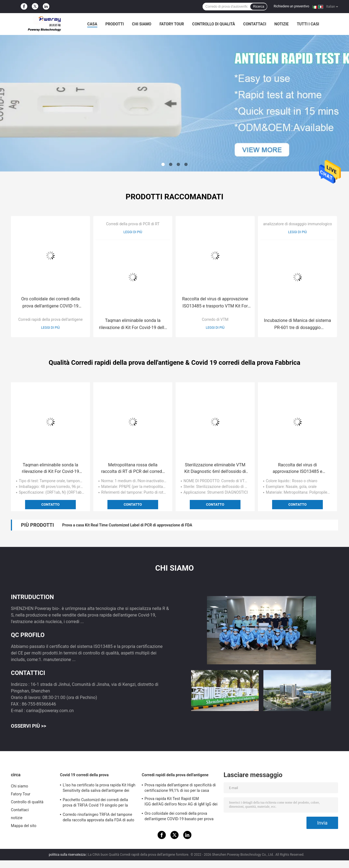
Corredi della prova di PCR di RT (133, 224)
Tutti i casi (308, 24)
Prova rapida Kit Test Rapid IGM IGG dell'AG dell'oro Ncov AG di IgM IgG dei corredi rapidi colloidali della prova (181, 802)
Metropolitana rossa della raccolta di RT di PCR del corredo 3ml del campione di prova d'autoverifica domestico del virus (133, 469)
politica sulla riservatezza (67, 855)
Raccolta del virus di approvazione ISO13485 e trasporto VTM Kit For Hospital (215, 303)
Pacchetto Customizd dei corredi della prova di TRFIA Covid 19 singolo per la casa (95, 803)
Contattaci (255, 24)
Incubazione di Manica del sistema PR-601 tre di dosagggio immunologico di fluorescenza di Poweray (297, 325)
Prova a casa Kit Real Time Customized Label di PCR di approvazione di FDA (127, 525)
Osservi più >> (28, 726)
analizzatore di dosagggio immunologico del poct (305, 224)
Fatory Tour (172, 24)
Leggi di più (51, 328)
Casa (92, 24)
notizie (281, 24)
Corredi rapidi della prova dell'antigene (50, 319)
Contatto (51, 504)
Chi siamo (142, 24)
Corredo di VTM (215, 319)
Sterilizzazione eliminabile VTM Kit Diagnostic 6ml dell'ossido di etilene (215, 469)
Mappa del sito (24, 826)
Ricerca (259, 7)
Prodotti (115, 24)
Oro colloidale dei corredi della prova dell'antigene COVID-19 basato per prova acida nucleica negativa (50, 303)
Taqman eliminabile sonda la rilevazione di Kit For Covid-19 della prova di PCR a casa (133, 325)
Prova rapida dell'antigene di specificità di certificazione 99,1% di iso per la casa (180, 788)
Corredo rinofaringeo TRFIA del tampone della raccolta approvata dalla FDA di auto (98, 817)
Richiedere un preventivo (291, 6)
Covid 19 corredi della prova (84, 775)
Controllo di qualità (214, 24)
